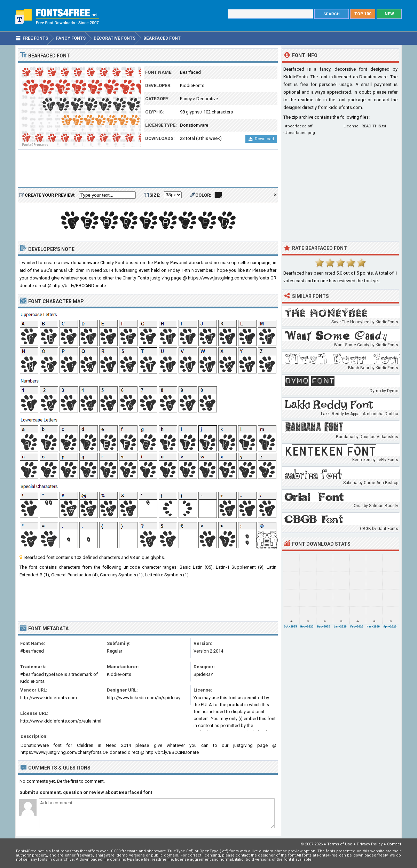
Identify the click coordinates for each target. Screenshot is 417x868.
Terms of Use (340, 844)
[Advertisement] (148, 169)
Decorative (207, 99)
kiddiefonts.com (345, 107)
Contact (394, 844)
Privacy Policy (370, 844)
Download (261, 139)
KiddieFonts (192, 85)
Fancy (186, 99)
